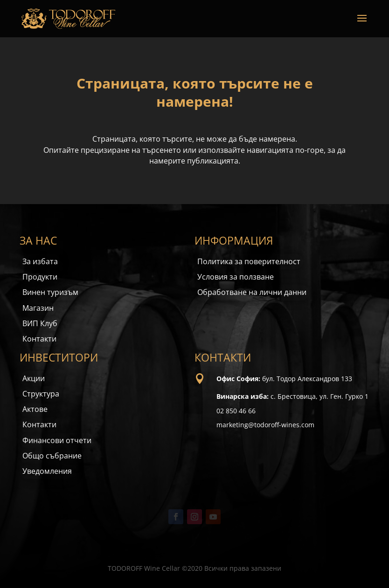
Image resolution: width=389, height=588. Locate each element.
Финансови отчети (57, 440)
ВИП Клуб (40, 323)
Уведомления (47, 471)
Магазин (38, 308)
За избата (40, 261)
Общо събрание (52, 456)
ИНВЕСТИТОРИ (59, 357)
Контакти (39, 339)
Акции (34, 378)
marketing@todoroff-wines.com (265, 425)
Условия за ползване (236, 277)
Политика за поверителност (249, 261)
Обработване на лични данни (252, 292)
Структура (41, 394)
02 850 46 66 (236, 411)
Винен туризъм (50, 292)
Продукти (40, 277)
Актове (35, 409)
